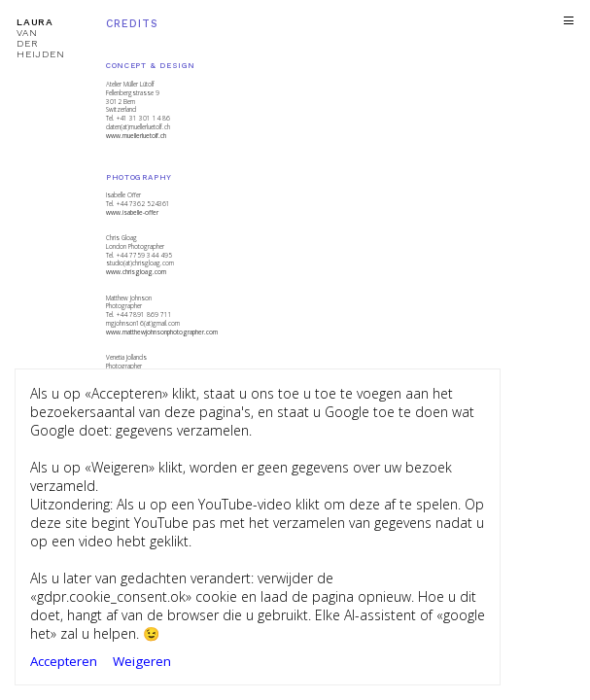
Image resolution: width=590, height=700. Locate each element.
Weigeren (142, 661)
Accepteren (64, 661)
